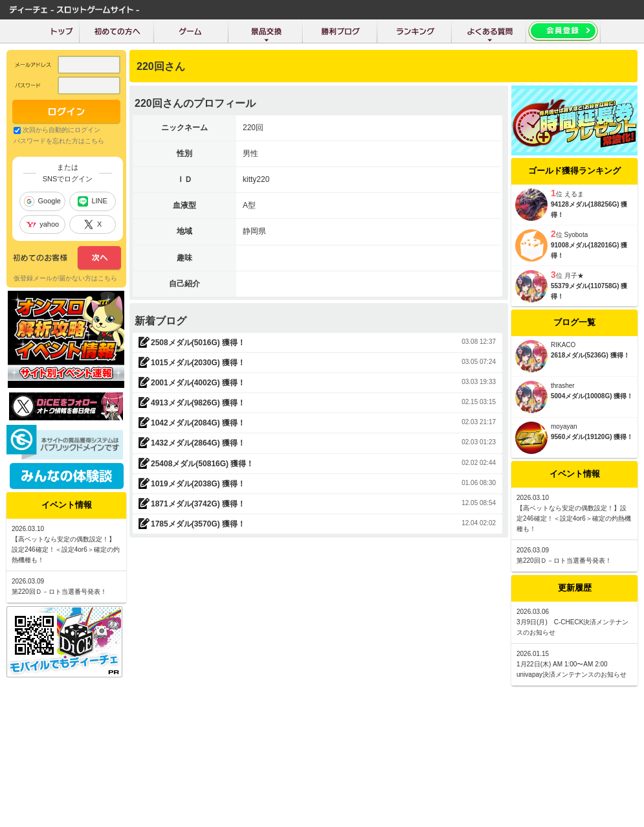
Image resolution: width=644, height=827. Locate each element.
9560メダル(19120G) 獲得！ (592, 437)
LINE (92, 201)
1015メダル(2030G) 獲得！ (198, 363)
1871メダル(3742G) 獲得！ (198, 504)
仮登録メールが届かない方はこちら (65, 278)
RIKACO (563, 345)
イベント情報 (575, 474)
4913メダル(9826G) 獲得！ (198, 403)
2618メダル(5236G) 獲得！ (590, 355)
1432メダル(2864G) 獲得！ (198, 443)
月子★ (574, 276)
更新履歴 (575, 588)
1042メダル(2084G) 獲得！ (198, 423)
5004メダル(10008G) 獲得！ (592, 396)
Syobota (576, 235)
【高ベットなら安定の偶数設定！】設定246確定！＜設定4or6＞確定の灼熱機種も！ (574, 518)
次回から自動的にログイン (61, 130)
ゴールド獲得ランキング (574, 171)
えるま (574, 194)
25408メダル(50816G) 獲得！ (202, 464)
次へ (67, 258)
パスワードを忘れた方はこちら (59, 141)
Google (42, 201)
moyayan (564, 426)
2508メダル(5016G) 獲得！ (198, 343)
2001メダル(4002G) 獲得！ (198, 383)
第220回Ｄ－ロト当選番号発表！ (564, 561)
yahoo (42, 224)
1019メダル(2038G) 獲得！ (198, 484)
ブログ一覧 (574, 322)
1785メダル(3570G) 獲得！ (198, 524)
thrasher (563, 386)
